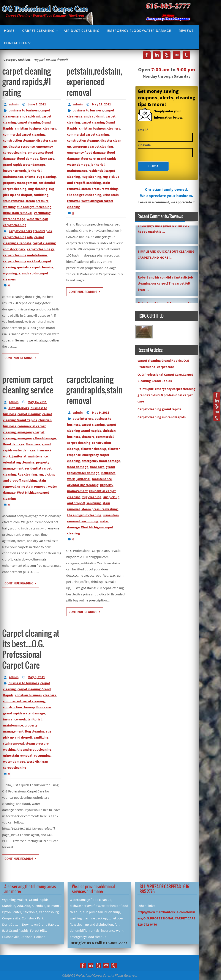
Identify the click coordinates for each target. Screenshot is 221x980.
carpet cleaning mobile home (25, 255)
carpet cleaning (29, 414)
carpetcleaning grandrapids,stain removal (94, 391)
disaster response (22, 146)
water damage (14, 219)
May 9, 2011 (101, 412)
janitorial (35, 171)
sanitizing (41, 195)
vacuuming (42, 213)
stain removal (13, 201)
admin (14, 104)
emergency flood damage (86, 152)
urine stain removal (18, 213)
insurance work (15, 171)
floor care (47, 158)
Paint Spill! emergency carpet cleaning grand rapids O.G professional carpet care (167, 395)
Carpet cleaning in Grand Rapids (162, 417)
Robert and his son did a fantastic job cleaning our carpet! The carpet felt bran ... (165, 284)
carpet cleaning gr (41, 249)
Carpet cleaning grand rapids (159, 409)
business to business (24, 110)
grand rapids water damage (24, 164)
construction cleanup (19, 140)
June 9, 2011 (37, 104)
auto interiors (19, 408)
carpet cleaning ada (18, 237)
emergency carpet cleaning (93, 146)
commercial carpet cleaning (24, 134)
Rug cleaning (38, 189)
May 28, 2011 (101, 104)
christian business (28, 128)
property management (20, 183)
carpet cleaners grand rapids (30, 231)
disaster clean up (93, 449)
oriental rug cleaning (40, 177)
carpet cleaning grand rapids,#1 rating (27, 82)
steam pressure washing (100, 189)
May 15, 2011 (37, 402)
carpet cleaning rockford (21, 261)
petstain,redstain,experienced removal (94, 82)
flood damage (28, 158)
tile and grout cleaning (34, 207)
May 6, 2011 (36, 677)
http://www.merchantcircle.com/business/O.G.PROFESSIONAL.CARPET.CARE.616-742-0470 (167, 918)
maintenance (13, 177)
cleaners (50, 128)
